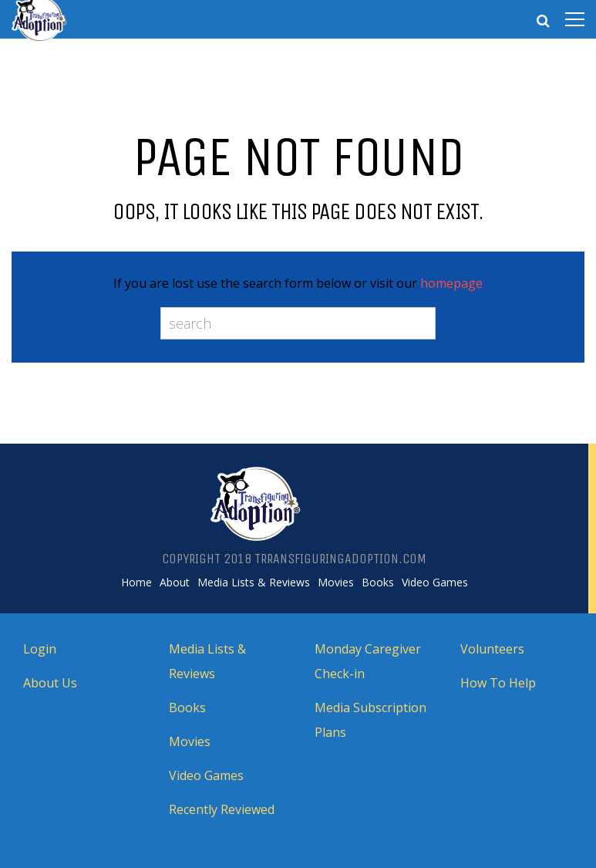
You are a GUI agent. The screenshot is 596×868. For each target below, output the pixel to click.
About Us (50, 683)
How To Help (498, 683)
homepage (451, 283)
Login (40, 649)
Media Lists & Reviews (254, 583)
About (175, 583)
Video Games (435, 583)
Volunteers (492, 649)
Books (378, 583)
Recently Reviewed (222, 809)
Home (136, 583)
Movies (336, 583)
